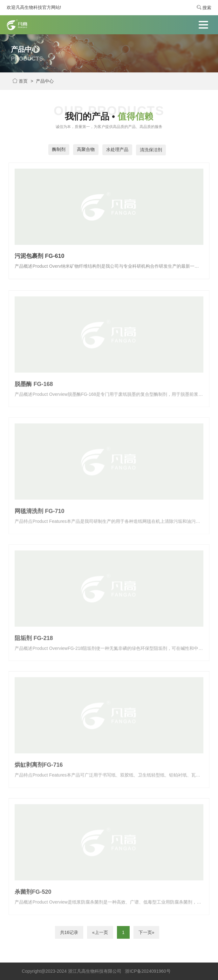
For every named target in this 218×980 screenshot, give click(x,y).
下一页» (146, 932)
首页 (20, 82)
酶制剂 (59, 150)
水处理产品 (117, 151)
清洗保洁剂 (151, 152)
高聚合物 (86, 150)
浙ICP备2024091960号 (148, 971)
